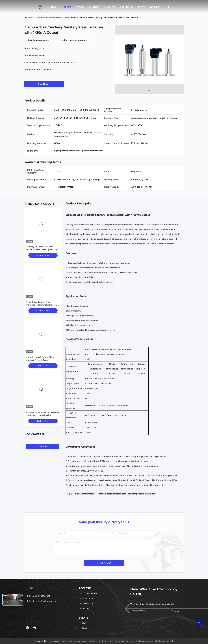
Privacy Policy (41, 641)
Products (66, 7)
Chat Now (44, 84)
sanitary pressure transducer (112, 494)
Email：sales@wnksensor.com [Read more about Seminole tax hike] (42, 601)
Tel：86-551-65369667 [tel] (38, 596)
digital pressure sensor (86, 494)
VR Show (94, 7)
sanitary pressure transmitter (142, 494)
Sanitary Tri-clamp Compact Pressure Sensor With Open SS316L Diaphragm (43, 250)
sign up (175, 611)
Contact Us (126, 7)
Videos (80, 7)
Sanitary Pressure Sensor (58, 18)
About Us (110, 7)
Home (52, 7)
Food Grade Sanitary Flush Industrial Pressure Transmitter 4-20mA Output (42, 305)
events (141, 7)
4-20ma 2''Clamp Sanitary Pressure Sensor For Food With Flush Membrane (43, 415)
